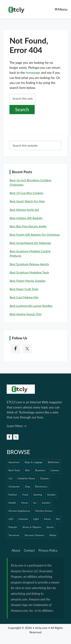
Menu (63, 9)
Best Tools (14, 470)
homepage (33, 73)
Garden (51, 495)
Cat (10, 478)
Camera (55, 470)
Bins (28, 470)
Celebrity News (26, 478)
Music (48, 519)
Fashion (13, 495)
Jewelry (46, 503)
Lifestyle (23, 519)
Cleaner (45, 478)
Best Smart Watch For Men (27, 201)
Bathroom (53, 462)
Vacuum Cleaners (34, 535)
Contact (29, 550)
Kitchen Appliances (19, 511)
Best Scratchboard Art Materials (30, 243)
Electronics (41, 486)
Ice (35, 503)
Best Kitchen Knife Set (24, 210)
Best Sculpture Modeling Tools (29, 272)
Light (36, 519)
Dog (27, 486)
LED (11, 519)
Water (53, 535)
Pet (58, 519)
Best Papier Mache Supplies (28, 281)
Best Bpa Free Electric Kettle (28, 226)
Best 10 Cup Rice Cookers (27, 193)
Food (25, 495)
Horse (25, 503)
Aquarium (14, 462)
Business (40, 470)
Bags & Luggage (34, 462)
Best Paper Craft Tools (24, 289)
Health (12, 503)
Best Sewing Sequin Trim (26, 314)
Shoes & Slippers (32, 527)
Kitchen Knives (44, 511)
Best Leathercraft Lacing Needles (31, 306)
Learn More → (17, 426)
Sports (50, 527)
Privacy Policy (48, 550)
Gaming (38, 495)
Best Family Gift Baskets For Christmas (35, 234)
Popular (13, 527)
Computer (14, 486)
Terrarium (14, 535)
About (16, 550)
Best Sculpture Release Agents (29, 264)
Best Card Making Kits (24, 297)
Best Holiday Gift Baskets (26, 218)
